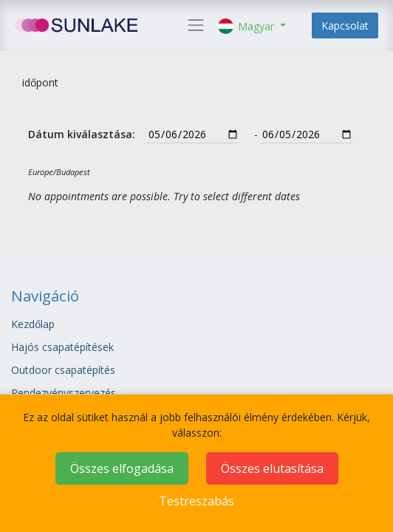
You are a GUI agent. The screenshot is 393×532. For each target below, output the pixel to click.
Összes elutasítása (272, 468)
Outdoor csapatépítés (65, 370)
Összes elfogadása (122, 468)
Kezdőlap (33, 324)
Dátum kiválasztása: (82, 134)
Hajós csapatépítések (62, 347)
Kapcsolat (345, 25)
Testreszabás (196, 501)
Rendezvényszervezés (64, 393)
